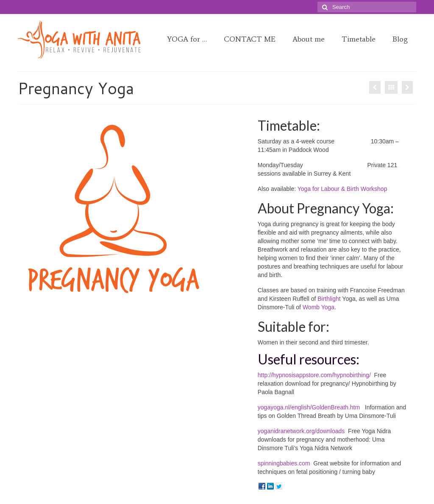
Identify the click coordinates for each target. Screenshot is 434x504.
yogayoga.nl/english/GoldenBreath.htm (310, 407)
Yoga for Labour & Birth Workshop (342, 189)
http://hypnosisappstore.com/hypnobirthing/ (314, 375)
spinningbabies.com (284, 463)
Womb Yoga (319, 307)
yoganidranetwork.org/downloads (301, 431)
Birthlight (329, 299)
